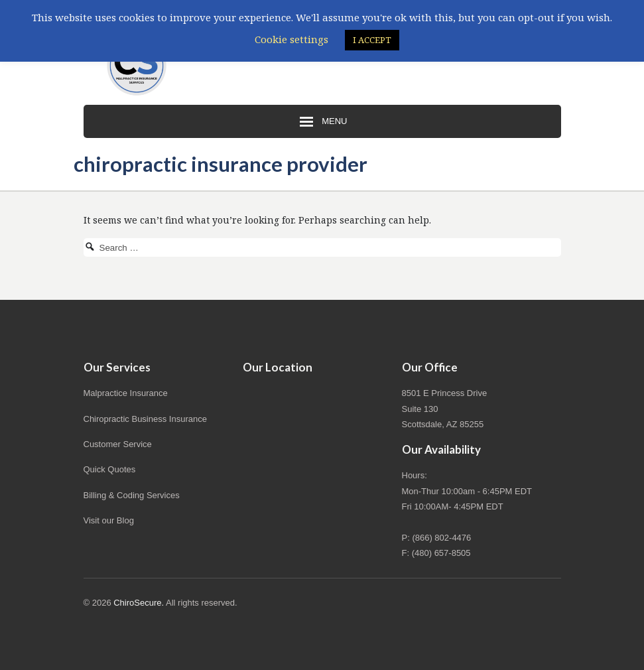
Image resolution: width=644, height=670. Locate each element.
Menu (322, 122)
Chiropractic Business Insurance (145, 419)
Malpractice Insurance (126, 393)
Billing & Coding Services (132, 495)
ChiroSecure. (139, 603)
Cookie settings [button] (291, 39)
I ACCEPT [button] (372, 40)
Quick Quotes (110, 469)
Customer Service (118, 444)
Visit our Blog (109, 520)
